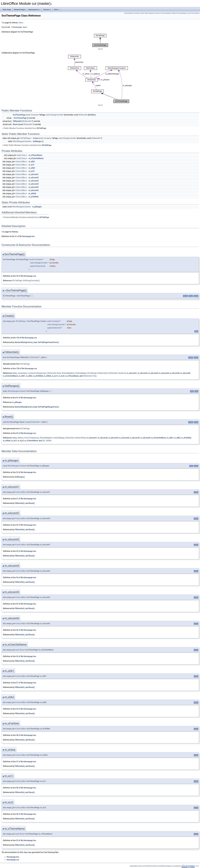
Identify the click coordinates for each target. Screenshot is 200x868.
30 (17, 814)
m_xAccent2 (34, 178)
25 (17, 840)
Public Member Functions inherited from (24, 128)
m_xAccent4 (34, 184)
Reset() (32, 503)
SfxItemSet (83, 115)
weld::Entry (21, 155)
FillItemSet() (20, 503)
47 (17, 398)
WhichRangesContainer (22, 141)
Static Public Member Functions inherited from (27, 145)
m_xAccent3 (34, 181)
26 (17, 656)
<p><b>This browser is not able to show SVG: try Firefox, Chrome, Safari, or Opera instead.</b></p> (100, 40)
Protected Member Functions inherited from (26, 217)
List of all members (194, 13)
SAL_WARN (47, 441)
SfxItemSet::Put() (90, 376)
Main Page (7, 10)
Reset (15, 124)
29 (17, 276)
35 (17, 604)
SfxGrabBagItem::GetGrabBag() (74, 373)
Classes (47, 10)
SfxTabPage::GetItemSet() (97, 373)
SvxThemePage (19, 115)
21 (16, 236)
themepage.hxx (19, 27)
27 (17, 683)
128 (18, 368)
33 (17, 551)
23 (17, 472)
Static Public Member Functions (150, 13)
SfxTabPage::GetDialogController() (26, 281)
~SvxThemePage (20, 118)
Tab (3, 23)
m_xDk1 (32, 162)
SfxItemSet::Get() (54, 373)
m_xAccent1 (34, 174)
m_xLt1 (32, 165)
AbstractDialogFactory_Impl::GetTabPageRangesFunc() (37, 407)
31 (17, 499)
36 (17, 630)
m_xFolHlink (33, 197)
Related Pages (20, 10)
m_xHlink (32, 194)
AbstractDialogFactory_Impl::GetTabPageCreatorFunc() (37, 342)
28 (17, 788)
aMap (14, 373)
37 (17, 762)
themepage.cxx (30, 276)
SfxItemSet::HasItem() (117, 373)
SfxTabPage (41, 128)
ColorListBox (21, 162)
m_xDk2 (32, 168)
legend (100, 49)
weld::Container (33, 115)
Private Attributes (166, 13)
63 (17, 433)
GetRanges (37, 141)
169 (18, 338)
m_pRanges (37, 207)
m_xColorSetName (36, 158)
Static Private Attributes (180, 13)
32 (17, 525)
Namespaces (34, 10)
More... (22, 23)
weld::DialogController (54, 115)
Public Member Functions (132, 13)
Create (36, 138)
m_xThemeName (35, 155)
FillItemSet (17, 121)
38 (17, 735)
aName (20, 438)
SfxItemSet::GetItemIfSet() (76, 438)
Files (57, 10)
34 (17, 577)
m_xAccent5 (34, 187)
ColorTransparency (32, 438)
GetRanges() (20, 477)
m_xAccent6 (34, 190)
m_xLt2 (32, 171)
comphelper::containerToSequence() (32, 373)
